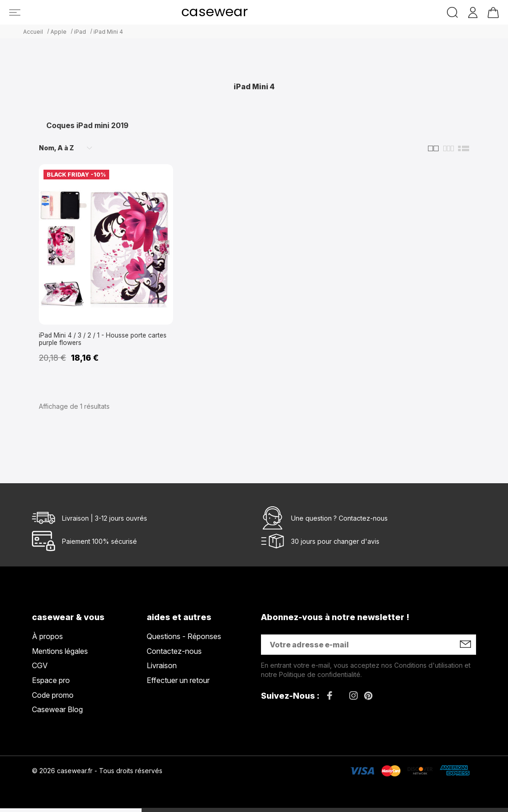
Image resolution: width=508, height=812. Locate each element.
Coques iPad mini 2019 (87, 125)
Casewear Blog (57, 713)
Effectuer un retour (178, 684)
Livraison (162, 669)
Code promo (53, 699)
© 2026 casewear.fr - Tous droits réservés (97, 774)
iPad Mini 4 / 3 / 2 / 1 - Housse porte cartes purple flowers (99, 341)
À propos (47, 640)
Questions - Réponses (184, 640)
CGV (40, 669)
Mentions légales (60, 655)
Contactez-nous (363, 522)
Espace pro (51, 684)
